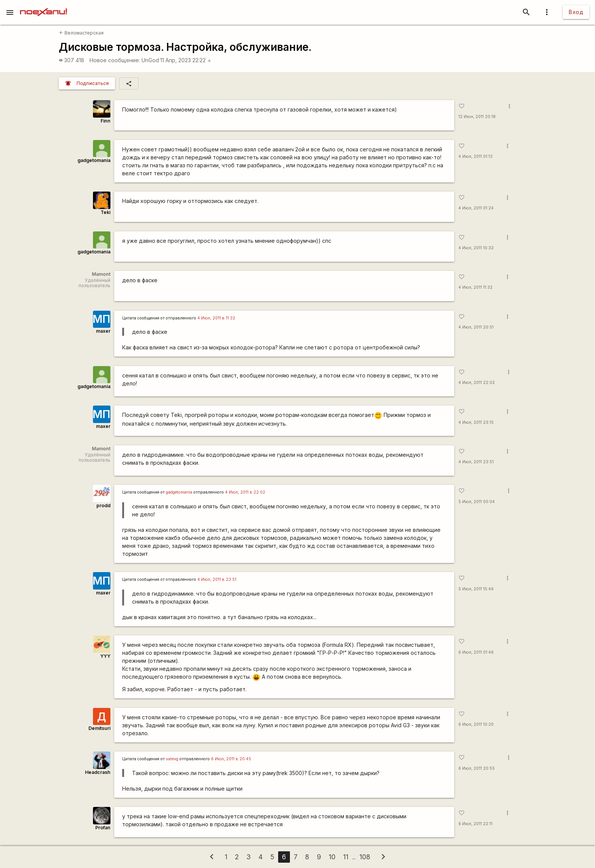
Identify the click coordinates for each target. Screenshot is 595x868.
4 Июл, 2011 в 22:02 (245, 492)
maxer (103, 331)
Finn (105, 121)
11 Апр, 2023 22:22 (186, 60)
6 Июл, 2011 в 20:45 (231, 759)
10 (332, 857)
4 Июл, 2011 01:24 (476, 208)
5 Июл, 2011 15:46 (476, 589)
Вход (576, 12)
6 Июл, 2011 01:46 (476, 652)
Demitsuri (99, 728)
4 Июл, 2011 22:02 (477, 383)
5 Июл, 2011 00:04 (477, 502)
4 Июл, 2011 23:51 (476, 462)
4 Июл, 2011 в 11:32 (216, 318)
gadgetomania (94, 160)
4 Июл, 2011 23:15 (476, 422)
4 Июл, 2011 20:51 (476, 327)
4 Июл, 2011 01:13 (475, 156)
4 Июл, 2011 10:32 (476, 248)
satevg (172, 759)
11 (346, 857)
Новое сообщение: (115, 60)
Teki (105, 212)
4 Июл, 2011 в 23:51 (217, 579)
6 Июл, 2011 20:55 (477, 768)
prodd (103, 506)
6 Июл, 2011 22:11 (475, 824)
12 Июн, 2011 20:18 (477, 117)
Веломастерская (81, 33)
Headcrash (98, 772)
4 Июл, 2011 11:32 (475, 287)
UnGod (150, 60)
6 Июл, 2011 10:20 (476, 724)
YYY (105, 656)
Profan (103, 828)
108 (365, 857)
